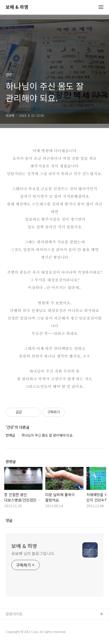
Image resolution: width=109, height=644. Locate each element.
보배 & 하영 (17, 7)
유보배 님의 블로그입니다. (33, 553)
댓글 (9, 520)
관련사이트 (14, 614)
